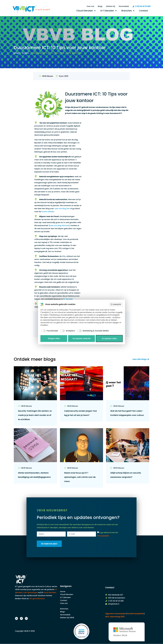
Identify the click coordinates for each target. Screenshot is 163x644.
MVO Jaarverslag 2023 (115, 617)
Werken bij (111, 6)
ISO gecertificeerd (37, 599)
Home (17, 53)
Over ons (90, 6)
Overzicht (116, 304)
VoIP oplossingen (30, 593)
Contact (144, 11)
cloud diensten (50, 593)
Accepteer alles (109, 338)
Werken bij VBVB (67, 618)
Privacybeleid (103, 536)
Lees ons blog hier (62, 209)
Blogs (100, 6)
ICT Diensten (108, 11)
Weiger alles (54, 338)
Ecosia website (48, 212)
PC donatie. (68, 299)
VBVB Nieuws (47, 76)
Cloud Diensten (86, 11)
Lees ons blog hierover (59, 225)
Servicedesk (124, 6)
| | (138, 614)
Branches (128, 11)
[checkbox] (49, 331)
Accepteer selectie (81, 338)
